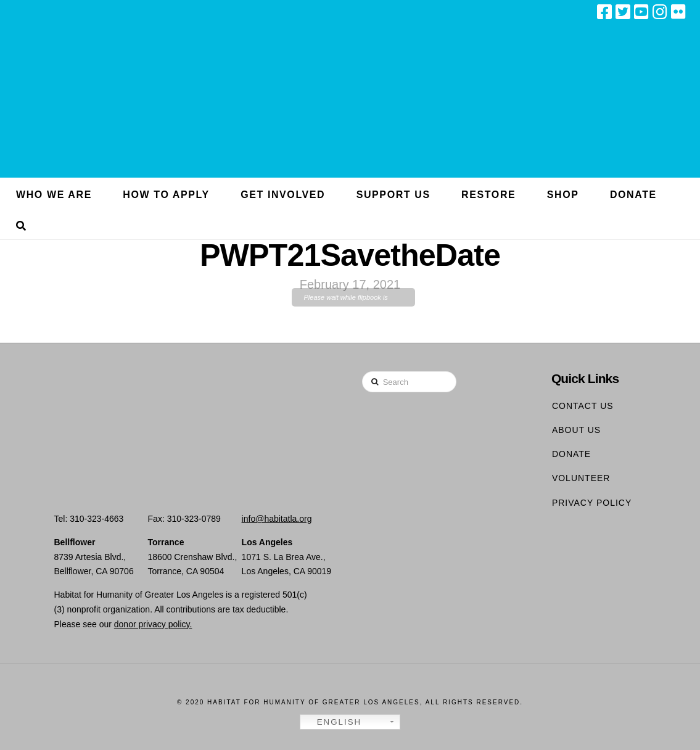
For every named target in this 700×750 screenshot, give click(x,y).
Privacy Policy (592, 503)
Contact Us (583, 406)
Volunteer (581, 478)
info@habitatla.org (277, 519)
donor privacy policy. (153, 624)
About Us (576, 430)
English (332, 722)
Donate (571, 454)
